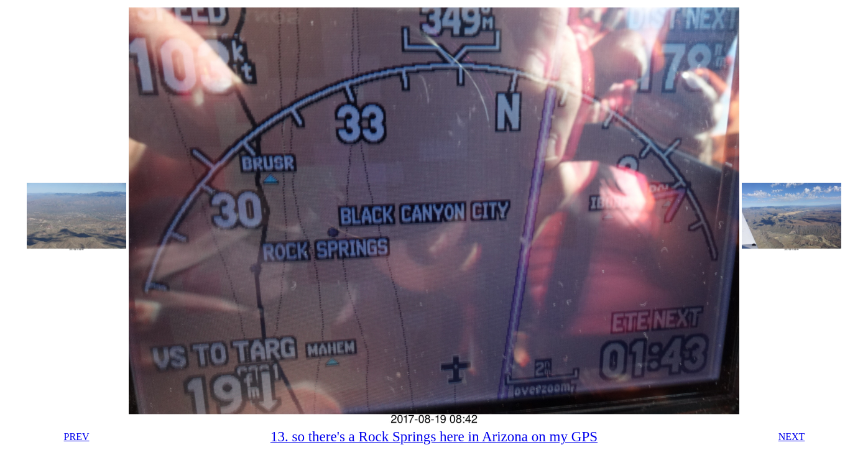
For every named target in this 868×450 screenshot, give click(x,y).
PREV (77, 437)
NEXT (792, 437)
